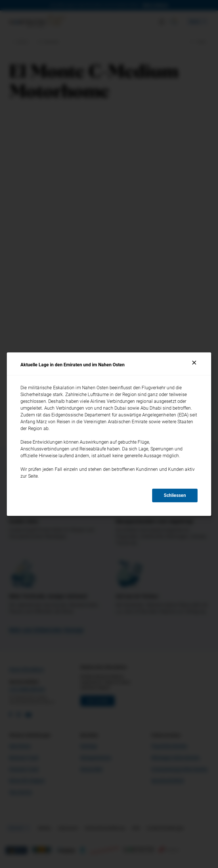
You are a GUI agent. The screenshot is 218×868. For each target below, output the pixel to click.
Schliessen (175, 495)
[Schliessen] (194, 363)
